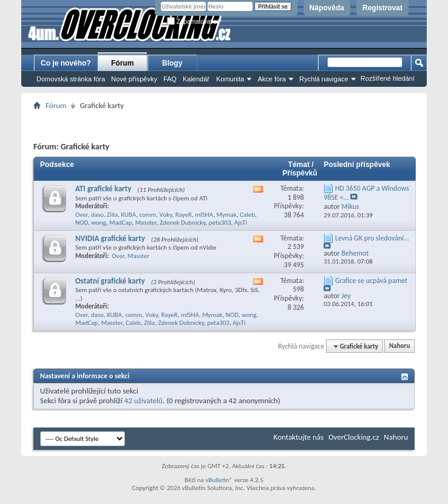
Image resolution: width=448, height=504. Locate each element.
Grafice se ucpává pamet (371, 281)
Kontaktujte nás (299, 437)
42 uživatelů (144, 400)
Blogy (172, 63)
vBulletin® (219, 480)
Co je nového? (66, 63)
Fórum (122, 63)
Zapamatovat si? (194, 22)
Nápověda (327, 8)
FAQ (170, 79)
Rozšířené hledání (388, 78)
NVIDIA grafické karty (110, 238)
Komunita (230, 79)
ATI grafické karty (103, 189)
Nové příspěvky (134, 79)
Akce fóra (271, 79)
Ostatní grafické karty (110, 281)
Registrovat (382, 8)
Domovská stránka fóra (71, 79)
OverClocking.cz (354, 437)
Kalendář (196, 79)
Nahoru (399, 346)
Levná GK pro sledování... (372, 238)
